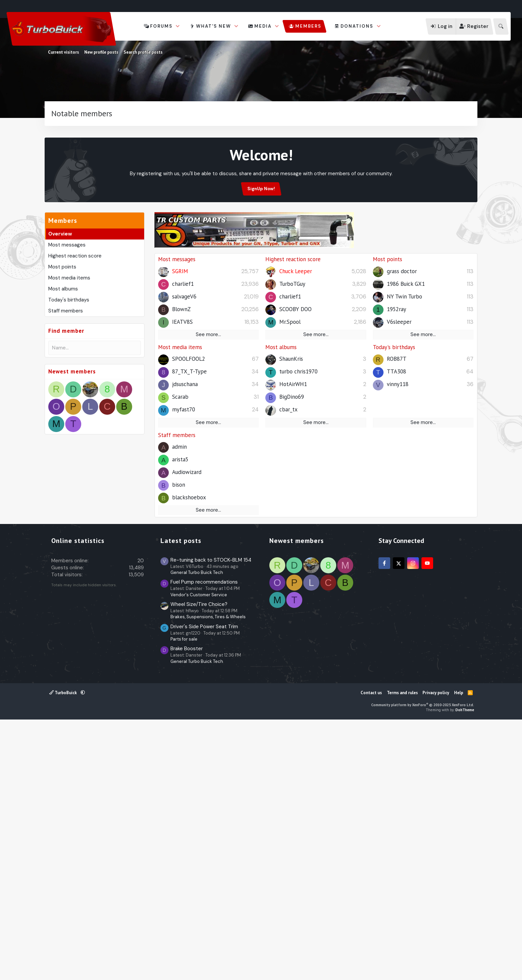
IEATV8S (182, 454)
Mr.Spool (290, 454)
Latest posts (181, 798)
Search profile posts (143, 52)
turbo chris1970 (298, 503)
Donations (357, 26)
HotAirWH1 (293, 516)
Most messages (67, 345)
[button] (178, 26)
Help (459, 950)
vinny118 (398, 516)
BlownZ (181, 441)
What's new (214, 26)
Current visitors (63, 52)
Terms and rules (402, 950)
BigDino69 (292, 529)
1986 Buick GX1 (406, 416)
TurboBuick (64, 950)
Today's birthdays (69, 400)
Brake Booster (187, 906)
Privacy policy (436, 950)
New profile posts (101, 52)
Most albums (63, 389)
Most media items (69, 378)
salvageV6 (184, 428)
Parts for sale (184, 896)
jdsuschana (185, 516)
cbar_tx (288, 541)
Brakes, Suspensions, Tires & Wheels (208, 874)
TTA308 (396, 503)
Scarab (180, 529)
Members (308, 26)
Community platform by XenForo (423, 962)
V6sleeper (399, 454)
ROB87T (397, 491)
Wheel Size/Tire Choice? (199, 861)
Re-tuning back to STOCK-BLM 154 (211, 817)
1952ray (396, 441)
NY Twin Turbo (404, 428)
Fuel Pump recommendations (204, 839)
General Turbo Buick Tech (197, 830)
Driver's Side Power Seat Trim (204, 884)
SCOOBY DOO (295, 441)
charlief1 (183, 416)
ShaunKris (291, 491)
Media (263, 26)
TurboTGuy (292, 416)
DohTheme (465, 967)
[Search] (501, 26)
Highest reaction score (75, 356)
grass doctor (402, 403)
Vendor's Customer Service (199, 852)
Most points (62, 367)
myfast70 (184, 541)
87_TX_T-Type (189, 503)
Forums (161, 26)
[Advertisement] (261, 158)
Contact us (371, 950)
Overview (60, 334)
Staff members (66, 411)
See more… (208, 466)
